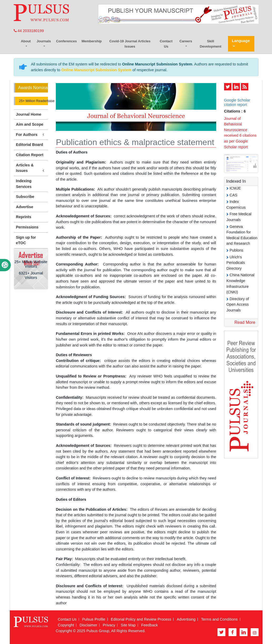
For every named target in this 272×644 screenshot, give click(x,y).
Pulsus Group (98, 631)
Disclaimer (88, 625)
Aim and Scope (30, 124)
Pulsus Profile (94, 619)
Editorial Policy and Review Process (141, 619)
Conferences (66, 41)
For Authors (31, 135)
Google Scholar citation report (237, 102)
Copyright (66, 625)
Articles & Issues (31, 168)
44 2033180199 (29, 31)
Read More (245, 322)
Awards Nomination (33, 88)
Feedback (149, 625)
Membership (92, 41)
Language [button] (241, 41)
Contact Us (166, 44)
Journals (44, 41)
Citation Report (30, 155)
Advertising (186, 619)
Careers (186, 41)
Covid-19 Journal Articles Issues (130, 44)
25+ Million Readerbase (33, 101)
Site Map (128, 625)
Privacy (109, 625)
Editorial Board (30, 145)
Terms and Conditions (219, 619)
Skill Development (211, 44)
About (26, 41)
